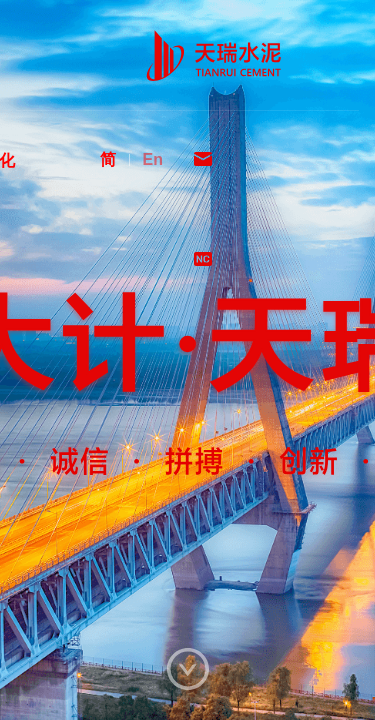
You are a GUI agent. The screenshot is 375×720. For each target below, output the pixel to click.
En (153, 159)
